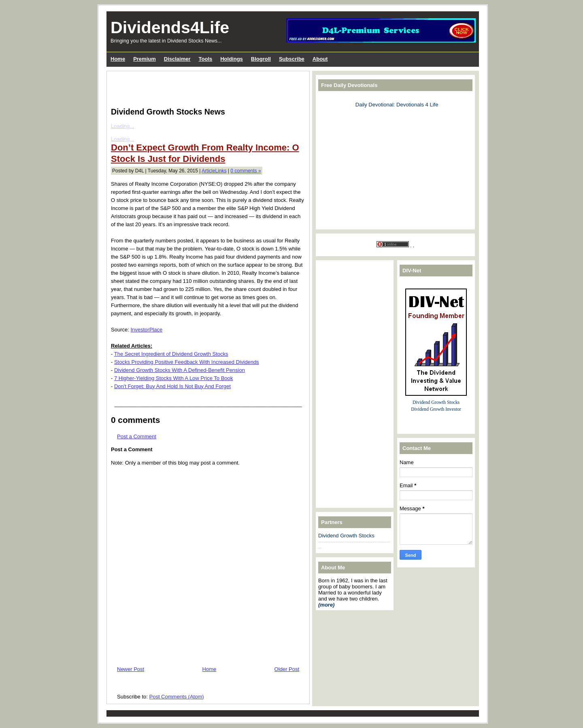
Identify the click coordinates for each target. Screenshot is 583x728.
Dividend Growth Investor (436, 409)
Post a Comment (137, 436)
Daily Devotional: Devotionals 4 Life (397, 105)
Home (210, 669)
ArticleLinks (214, 171)
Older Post (287, 669)
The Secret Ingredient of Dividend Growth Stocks (171, 354)
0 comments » (246, 171)
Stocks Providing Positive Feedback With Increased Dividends (187, 362)
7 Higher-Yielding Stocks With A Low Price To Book (173, 378)
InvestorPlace (146, 330)
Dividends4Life (170, 28)
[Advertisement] (206, 87)
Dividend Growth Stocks (346, 536)
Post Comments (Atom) (177, 697)
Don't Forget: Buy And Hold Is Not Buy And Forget (172, 386)
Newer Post (131, 669)
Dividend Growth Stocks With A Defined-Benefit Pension (180, 370)
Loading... (122, 126)
